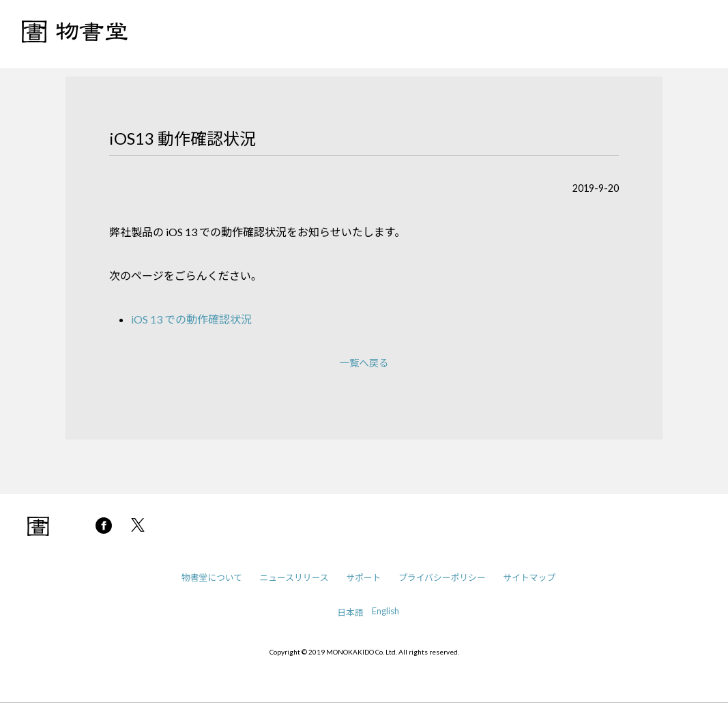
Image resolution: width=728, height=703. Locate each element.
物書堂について (212, 577)
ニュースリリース (294, 577)
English (385, 611)
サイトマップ (529, 577)
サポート (363, 577)
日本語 (350, 612)
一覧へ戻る (364, 363)
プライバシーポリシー (442, 577)
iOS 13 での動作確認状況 (191, 319)
